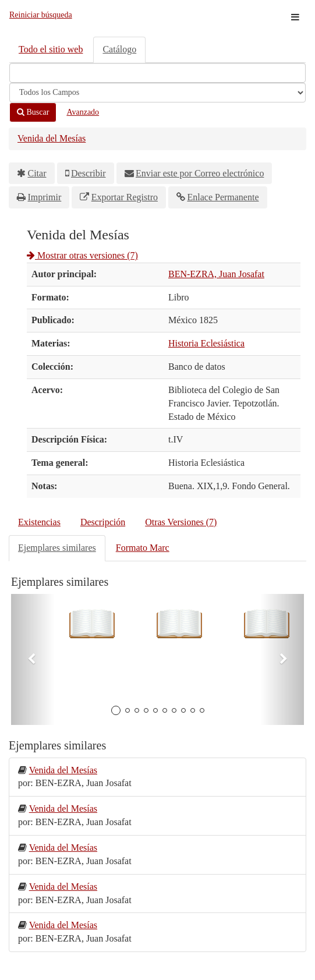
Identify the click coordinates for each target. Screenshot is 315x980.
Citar (37, 173)
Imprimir (45, 197)
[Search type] (157, 93)
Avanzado (83, 112)
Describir (89, 173)
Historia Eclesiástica (206, 343)
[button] (33, 659)
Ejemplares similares (57, 548)
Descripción (103, 522)
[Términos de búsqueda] (157, 73)
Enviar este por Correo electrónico (200, 173)
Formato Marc (143, 548)
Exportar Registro (125, 197)
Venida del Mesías (52, 138)
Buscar (33, 112)
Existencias (39, 522)
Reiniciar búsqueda (41, 15)
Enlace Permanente (223, 197)
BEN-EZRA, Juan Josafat (216, 274)
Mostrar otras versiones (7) (82, 255)
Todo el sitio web (51, 49)
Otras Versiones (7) (181, 522)
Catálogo (119, 49)
